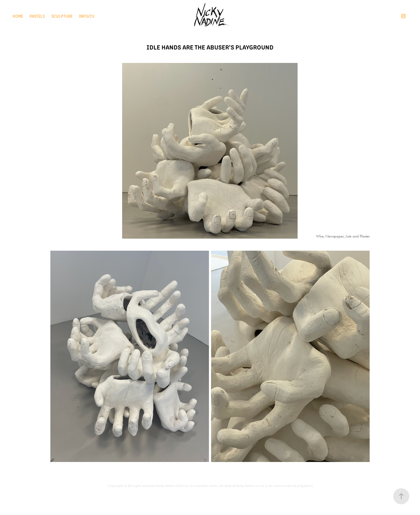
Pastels (37, 16)
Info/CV (87, 16)
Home (18, 16)
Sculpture (62, 16)
